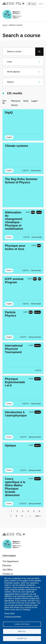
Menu (41, 15)
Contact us (8, 574)
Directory (7, 566)
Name (26, 101)
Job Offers (8, 570)
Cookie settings (22, 624)
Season (14, 105)
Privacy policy (10, 613)
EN (40, 4)
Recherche (33, 15)
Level (35, 101)
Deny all (22, 631)
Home (5, 25)
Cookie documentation (13, 617)
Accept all (22, 638)
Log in (33, 4)
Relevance (16, 101)
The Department (10, 561)
